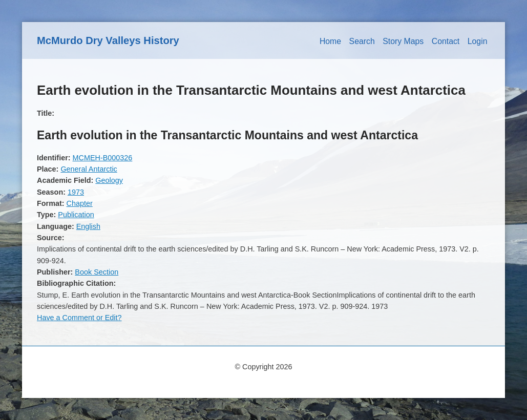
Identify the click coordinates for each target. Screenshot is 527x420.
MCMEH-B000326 (103, 158)
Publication (76, 215)
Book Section (97, 272)
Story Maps (403, 41)
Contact (446, 41)
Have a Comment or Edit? (79, 318)
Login (478, 41)
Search (362, 41)
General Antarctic (89, 169)
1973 (76, 192)
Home (330, 41)
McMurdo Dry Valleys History (108, 40)
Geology (109, 180)
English (88, 226)
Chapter (80, 203)
